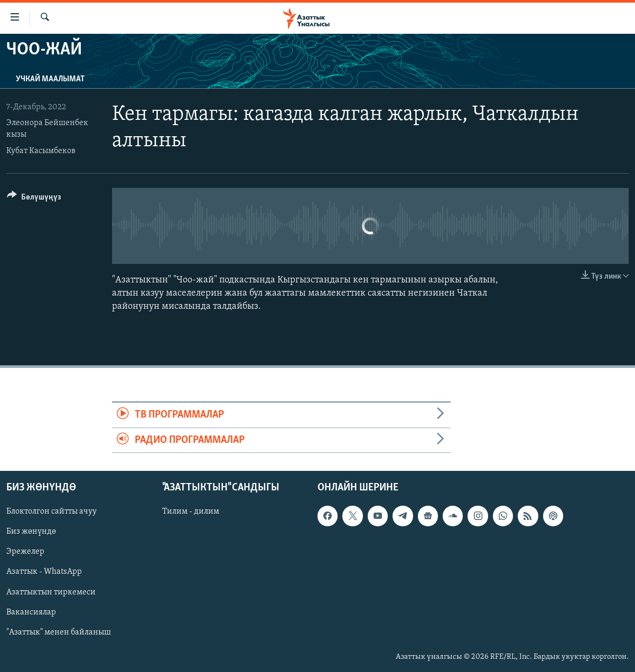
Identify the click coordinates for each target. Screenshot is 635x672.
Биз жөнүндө (31, 532)
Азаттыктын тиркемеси (51, 592)
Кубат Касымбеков (41, 151)
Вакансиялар (31, 612)
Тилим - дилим (191, 512)
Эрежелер (25, 552)
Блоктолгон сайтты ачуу (52, 512)
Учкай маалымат (50, 79)
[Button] (34, 199)
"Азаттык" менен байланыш (59, 632)
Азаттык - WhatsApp (44, 572)
